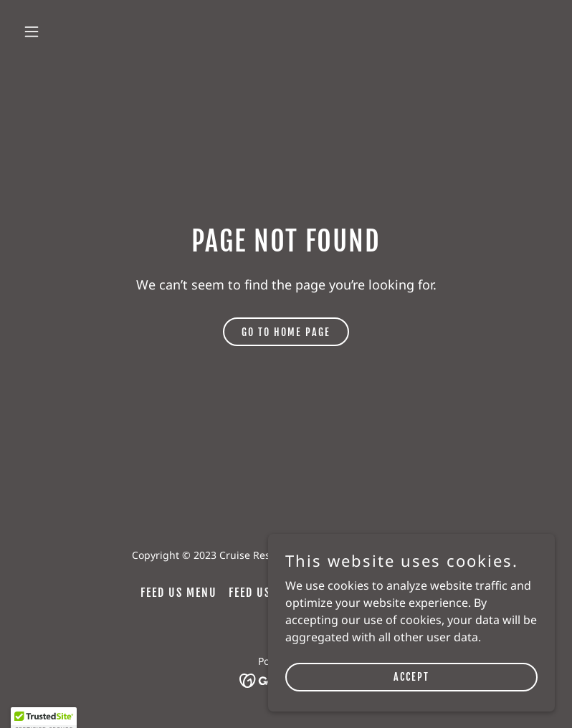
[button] (79, 32)
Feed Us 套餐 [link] (264, 593)
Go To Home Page (286, 332)
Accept (411, 706)
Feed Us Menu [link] (179, 593)
